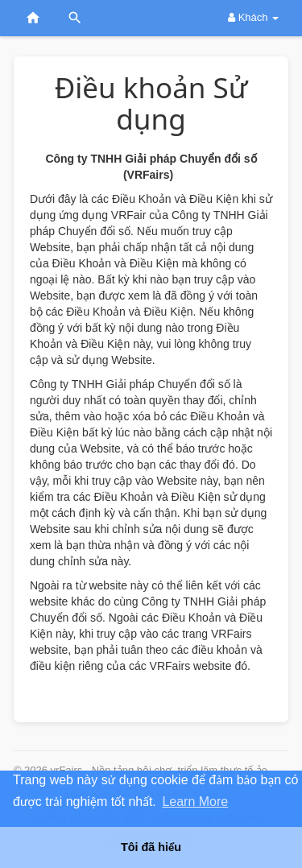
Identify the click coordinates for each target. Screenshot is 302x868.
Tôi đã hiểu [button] (151, 847)
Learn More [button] (195, 802)
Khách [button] (253, 17)
